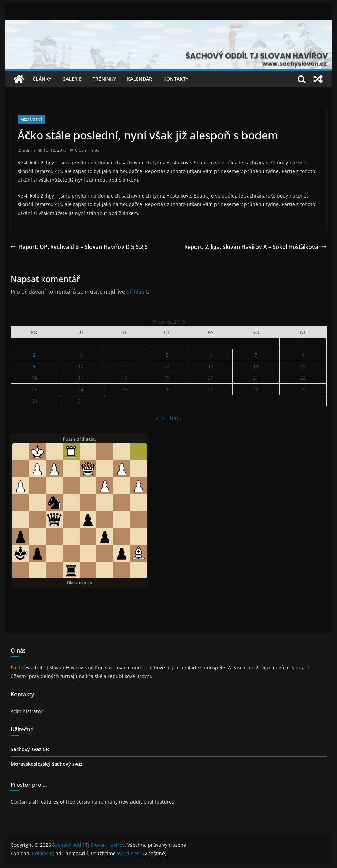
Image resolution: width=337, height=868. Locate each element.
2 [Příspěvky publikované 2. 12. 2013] (34, 355)
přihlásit (137, 292)
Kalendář (140, 79)
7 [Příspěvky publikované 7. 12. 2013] (256, 355)
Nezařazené (31, 119)
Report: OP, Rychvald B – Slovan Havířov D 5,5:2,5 (79, 247)
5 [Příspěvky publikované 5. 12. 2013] (167, 355)
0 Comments (85, 150)
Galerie (72, 79)
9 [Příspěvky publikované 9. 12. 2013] (34, 366)
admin (29, 150)
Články (42, 79)
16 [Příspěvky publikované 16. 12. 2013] (34, 378)
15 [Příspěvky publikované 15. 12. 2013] (303, 366)
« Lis (161, 418)
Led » (176, 418)
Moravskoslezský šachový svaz (46, 764)
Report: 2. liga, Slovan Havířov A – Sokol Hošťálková (255, 247)
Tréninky (104, 79)
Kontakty (176, 79)
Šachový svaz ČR (30, 749)
